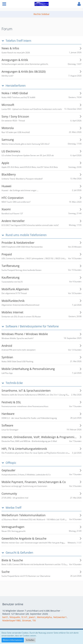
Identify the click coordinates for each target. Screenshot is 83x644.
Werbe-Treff (13, 508)
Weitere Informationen (13, 640)
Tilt (34, 620)
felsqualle (15, 617)
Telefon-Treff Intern (18, 41)
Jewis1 (32, 617)
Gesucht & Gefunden (19, 553)
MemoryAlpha (44, 617)
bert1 (5, 617)
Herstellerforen (16, 86)
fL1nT (24, 617)
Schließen (30, 640)
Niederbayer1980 (11, 620)
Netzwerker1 (60, 617)
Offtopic (11, 463)
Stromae (27, 620)
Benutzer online (13, 604)
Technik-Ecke (14, 383)
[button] (4, 4)
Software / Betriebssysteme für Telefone (32, 326)
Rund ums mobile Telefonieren (26, 235)
